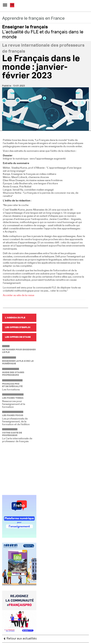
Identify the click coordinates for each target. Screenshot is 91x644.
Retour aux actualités (19, 639)
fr (12, 5)
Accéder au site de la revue (19, 295)
